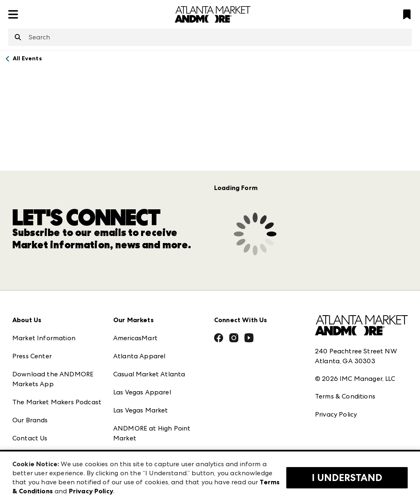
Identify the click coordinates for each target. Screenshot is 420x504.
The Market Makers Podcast (57, 402)
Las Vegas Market (141, 410)
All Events (27, 58)
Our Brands (30, 420)
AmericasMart (135, 338)
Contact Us (30, 438)
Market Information (44, 338)
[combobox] (210, 37)
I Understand (347, 478)
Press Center (32, 356)
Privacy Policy (336, 414)
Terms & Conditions (345, 396)
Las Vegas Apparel (142, 392)
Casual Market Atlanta (149, 374)
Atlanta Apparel (139, 356)
